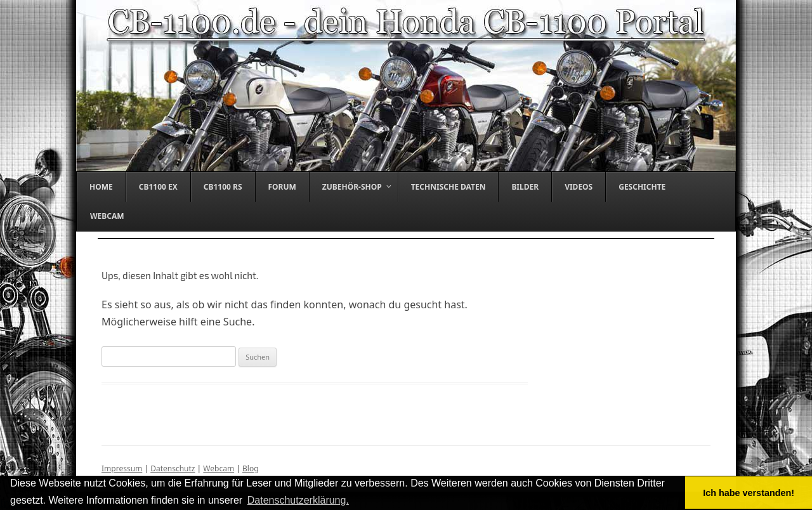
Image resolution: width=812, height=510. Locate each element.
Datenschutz (173, 468)
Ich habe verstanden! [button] (749, 493)
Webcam (219, 468)
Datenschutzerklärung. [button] (298, 500)
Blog (251, 468)
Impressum (122, 468)
